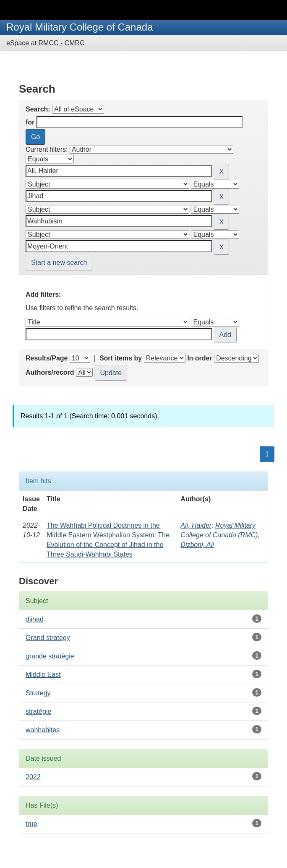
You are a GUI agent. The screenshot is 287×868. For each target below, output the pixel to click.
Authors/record (50, 372)
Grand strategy (48, 638)
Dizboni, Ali (197, 545)
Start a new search (59, 263)
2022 (33, 777)
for (30, 122)
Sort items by (121, 358)
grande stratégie (50, 656)
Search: (38, 109)
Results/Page (47, 358)
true (31, 824)
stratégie (38, 711)
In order (200, 358)
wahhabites (43, 730)
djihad (35, 619)
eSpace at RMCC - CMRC (46, 43)
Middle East (43, 675)
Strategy (38, 693)
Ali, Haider (196, 525)
